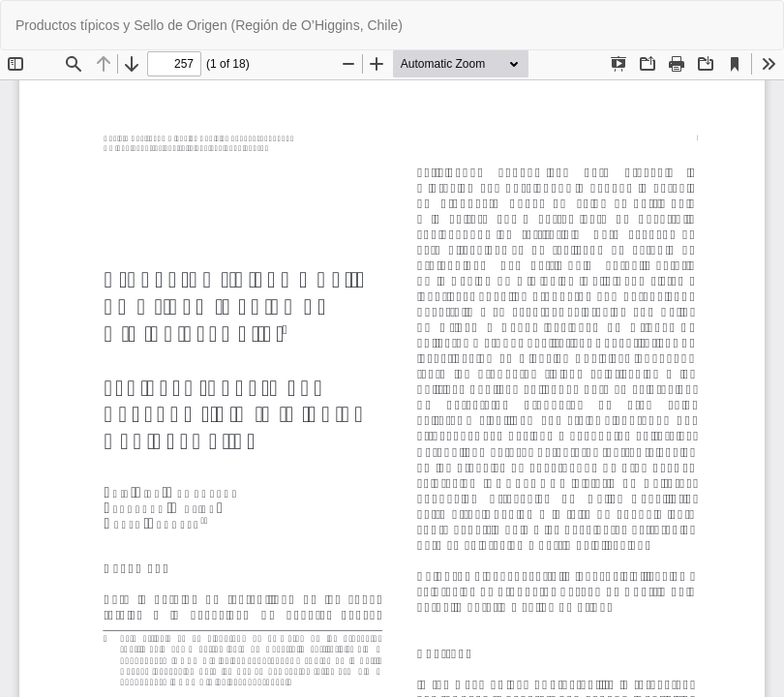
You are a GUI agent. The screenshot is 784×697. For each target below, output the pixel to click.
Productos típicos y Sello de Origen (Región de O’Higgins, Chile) (209, 25)
